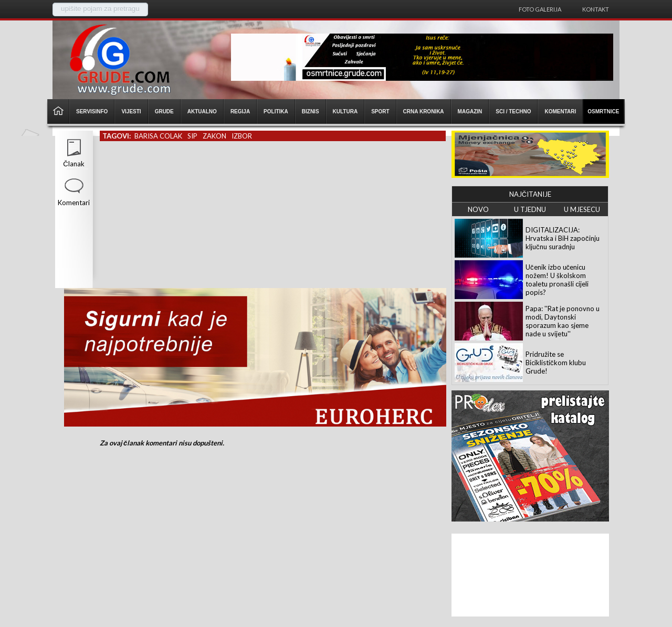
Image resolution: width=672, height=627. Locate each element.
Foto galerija (540, 9)
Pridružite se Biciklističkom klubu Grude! (556, 363)
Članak (73, 164)
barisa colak (158, 136)
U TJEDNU (530, 209)
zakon (214, 136)
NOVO (478, 209)
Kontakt (596, 9)
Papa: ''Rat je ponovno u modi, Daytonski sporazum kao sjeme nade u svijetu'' (563, 321)
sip (192, 136)
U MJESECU (582, 209)
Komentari (74, 203)
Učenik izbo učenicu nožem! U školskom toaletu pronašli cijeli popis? (557, 280)
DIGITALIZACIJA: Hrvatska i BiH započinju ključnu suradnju (563, 238)
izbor (242, 136)
